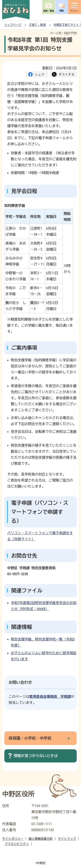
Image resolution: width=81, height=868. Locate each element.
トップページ (13, 25)
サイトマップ (67, 839)
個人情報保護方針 (41, 839)
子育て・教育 (37, 25)
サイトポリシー (13, 839)
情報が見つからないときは (36, 756)
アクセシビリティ (17, 844)
